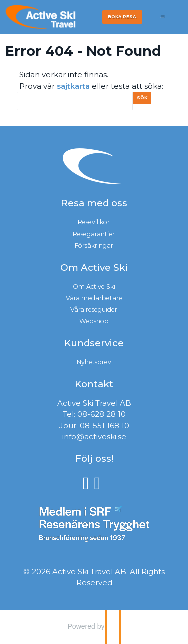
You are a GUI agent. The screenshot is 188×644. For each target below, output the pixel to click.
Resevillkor (94, 222)
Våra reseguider (94, 310)
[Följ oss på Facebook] (88, 483)
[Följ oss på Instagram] (100, 483)
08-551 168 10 (105, 426)
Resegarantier (94, 234)
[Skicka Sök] (146, 101)
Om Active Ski (94, 287)
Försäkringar (94, 246)
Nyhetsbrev (94, 362)
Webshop (94, 321)
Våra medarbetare (94, 298)
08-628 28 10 (102, 414)
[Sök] (75, 101)
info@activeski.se (94, 437)
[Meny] (162, 21)
